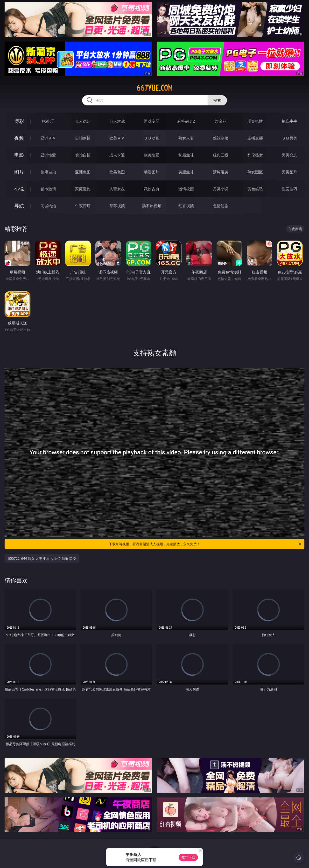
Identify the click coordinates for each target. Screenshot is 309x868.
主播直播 (255, 138)
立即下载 (188, 857)
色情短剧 (221, 206)
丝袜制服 (221, 138)
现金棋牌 (255, 121)
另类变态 (289, 155)
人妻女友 (117, 189)
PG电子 (48, 121)
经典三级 (221, 155)
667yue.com (154, 88)
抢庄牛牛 (289, 121)
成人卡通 (117, 155)
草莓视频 (117, 206)
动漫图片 (152, 172)
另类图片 (289, 172)
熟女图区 (255, 172)
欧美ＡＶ (117, 138)
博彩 (19, 121)
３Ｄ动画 (152, 138)
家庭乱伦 (83, 189)
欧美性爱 (152, 155)
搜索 (217, 100)
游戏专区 (152, 121)
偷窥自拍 (48, 172)
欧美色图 (117, 172)
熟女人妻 (186, 138)
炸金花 (221, 121)
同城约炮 (48, 206)
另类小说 (221, 189)
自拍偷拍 (83, 138)
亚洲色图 (83, 172)
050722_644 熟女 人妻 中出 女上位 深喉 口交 (42, 558)
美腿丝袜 (186, 172)
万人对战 (117, 121)
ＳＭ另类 (289, 138)
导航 (19, 206)
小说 (19, 189)
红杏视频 (186, 206)
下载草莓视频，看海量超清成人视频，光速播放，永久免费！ (205, 544)
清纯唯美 (221, 172)
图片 (19, 172)
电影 (19, 155)
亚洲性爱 (48, 155)
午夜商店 (83, 206)
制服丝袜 (186, 155)
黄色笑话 (255, 189)
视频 (19, 138)
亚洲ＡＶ (48, 138)
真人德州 (83, 121)
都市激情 (48, 189)
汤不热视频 (152, 206)
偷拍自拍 (83, 155)
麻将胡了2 (186, 121)
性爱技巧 (289, 189)
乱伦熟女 (255, 155)
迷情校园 (186, 189)
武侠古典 (152, 189)
